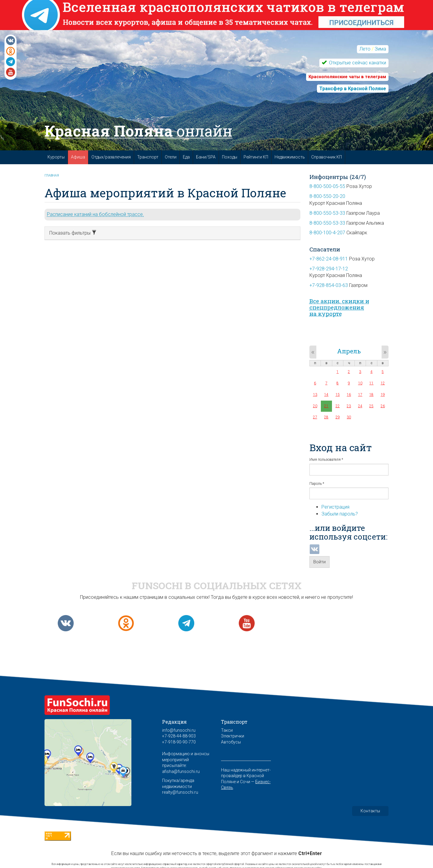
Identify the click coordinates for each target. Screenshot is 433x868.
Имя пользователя (326, 460)
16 (349, 395)
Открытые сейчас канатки (357, 63)
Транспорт (148, 157)
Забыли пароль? (340, 514)
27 (315, 417)
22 (338, 406)
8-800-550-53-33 (327, 213)
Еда (186, 157)
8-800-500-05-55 (327, 186)
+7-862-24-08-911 (329, 259)
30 (349, 417)
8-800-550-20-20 (327, 196)
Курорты (56, 157)
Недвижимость (290, 157)
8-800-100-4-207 (327, 233)
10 (360, 383)
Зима (380, 49)
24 (360, 406)
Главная (52, 175)
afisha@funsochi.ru (181, 771)
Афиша (78, 157)
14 (326, 395)
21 (326, 406)
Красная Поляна (138, 131)
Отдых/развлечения (111, 157)
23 (349, 406)
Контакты (370, 811)
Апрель (349, 351)
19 (383, 395)
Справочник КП (327, 157)
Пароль (317, 484)
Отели (171, 157)
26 (383, 406)
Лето (365, 49)
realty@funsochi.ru (180, 792)
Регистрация (335, 507)
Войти (319, 562)
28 (326, 417)
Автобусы (231, 742)
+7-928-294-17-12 (329, 269)
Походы (230, 157)
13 (315, 395)
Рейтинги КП (256, 157)
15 (338, 395)
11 (371, 383)
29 (338, 417)
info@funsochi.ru (179, 730)
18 (371, 395)
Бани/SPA (206, 157)
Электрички (233, 736)
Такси (227, 730)
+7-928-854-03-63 (329, 285)
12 (383, 383)
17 (360, 395)
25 (371, 406)
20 (315, 406)
